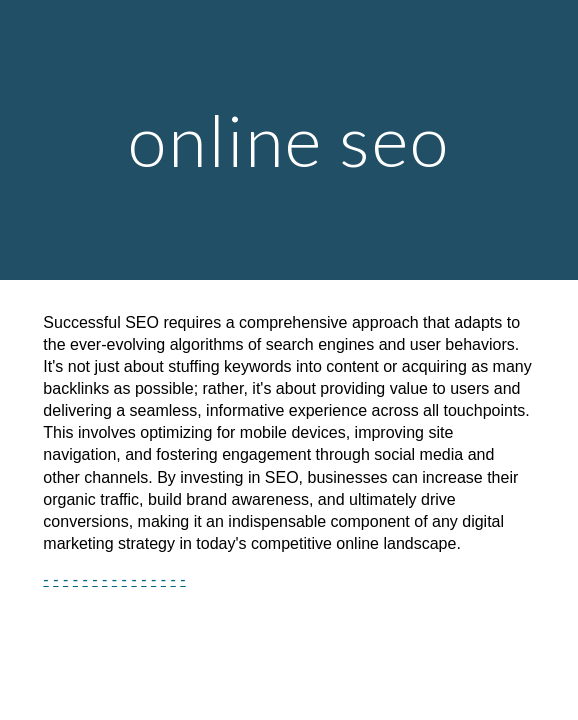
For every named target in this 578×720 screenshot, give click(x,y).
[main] (288, 140)
